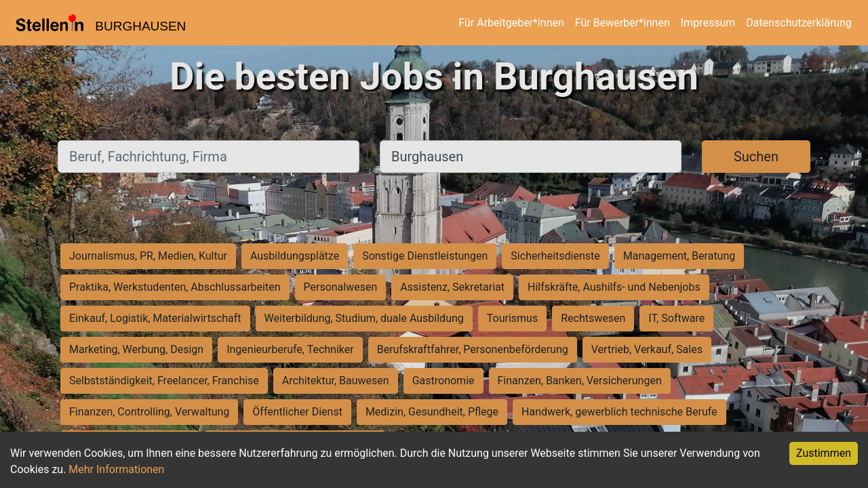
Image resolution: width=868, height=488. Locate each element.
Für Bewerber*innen (623, 23)
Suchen (756, 157)
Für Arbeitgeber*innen (511, 23)
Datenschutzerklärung (799, 23)
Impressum (708, 23)
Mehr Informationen (116, 469)
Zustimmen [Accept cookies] (824, 453)
